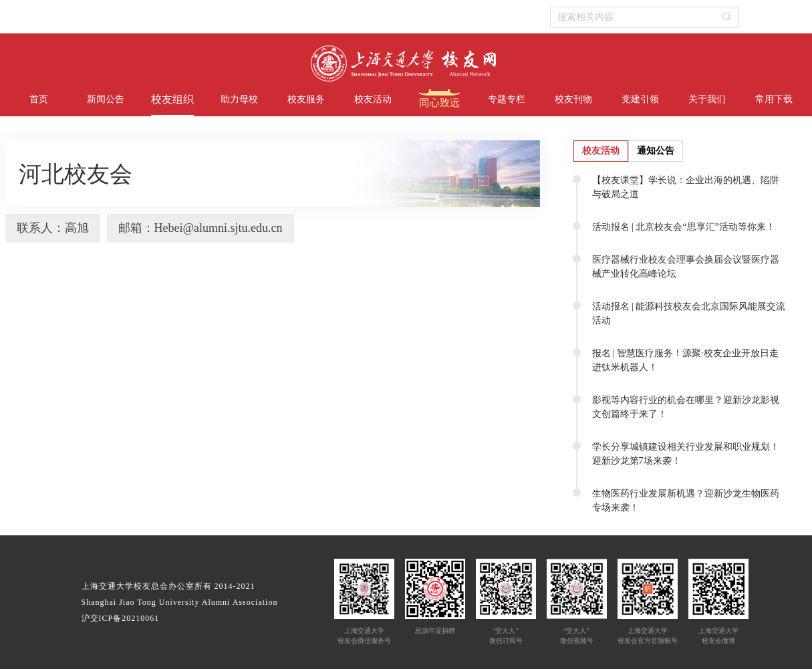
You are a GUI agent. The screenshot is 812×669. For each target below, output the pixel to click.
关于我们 (707, 99)
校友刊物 (573, 99)
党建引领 (640, 99)
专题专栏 (507, 99)
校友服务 (306, 99)
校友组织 (172, 99)
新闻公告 (106, 99)
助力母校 (239, 99)
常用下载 (774, 99)
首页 (39, 99)
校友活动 (373, 99)
